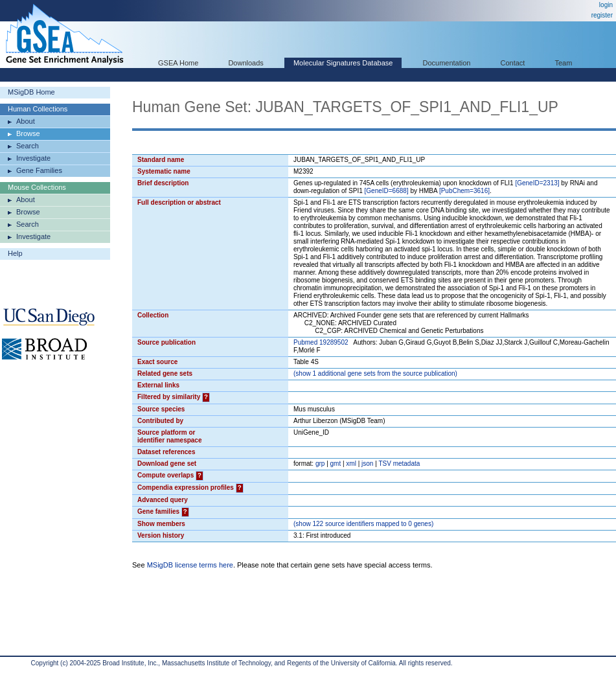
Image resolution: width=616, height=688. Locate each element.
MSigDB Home (31, 92)
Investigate (33, 158)
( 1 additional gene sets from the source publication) (375, 373)
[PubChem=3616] (464, 191)
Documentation (446, 63)
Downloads (245, 63)
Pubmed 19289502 (321, 342)
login (606, 5)
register (602, 15)
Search (28, 146)
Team (564, 63)
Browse (28, 133)
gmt (336, 464)
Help (15, 253)
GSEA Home (178, 63)
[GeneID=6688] (387, 191)
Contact (513, 63)
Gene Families (39, 170)
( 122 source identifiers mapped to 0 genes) (363, 524)
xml (351, 464)
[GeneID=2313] (537, 183)
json (367, 464)
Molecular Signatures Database (343, 63)
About (26, 121)
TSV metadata (399, 464)
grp (320, 464)
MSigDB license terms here (190, 565)
